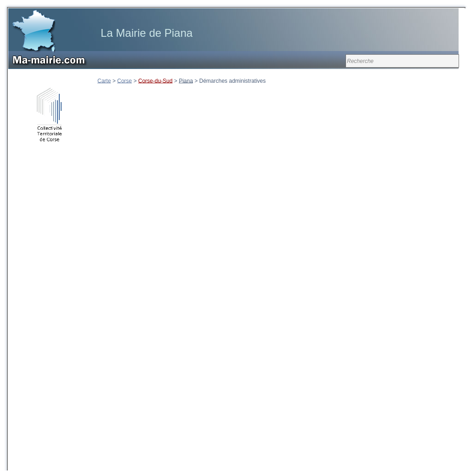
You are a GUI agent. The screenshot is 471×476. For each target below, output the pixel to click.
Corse (125, 80)
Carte (104, 80)
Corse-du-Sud (156, 80)
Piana (186, 80)
